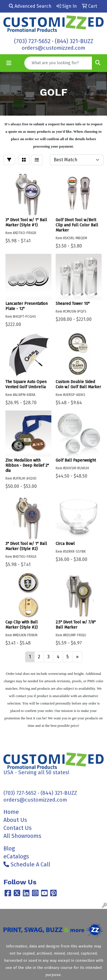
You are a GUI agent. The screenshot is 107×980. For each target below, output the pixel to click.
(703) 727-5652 (32, 41)
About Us (15, 820)
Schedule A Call (27, 864)
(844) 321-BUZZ (74, 41)
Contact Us (18, 828)
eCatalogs (16, 856)
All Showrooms (22, 836)
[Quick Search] (58, 63)
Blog (9, 848)
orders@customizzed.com (53, 48)
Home (11, 812)
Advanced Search (30, 6)
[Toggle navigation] (9, 63)
